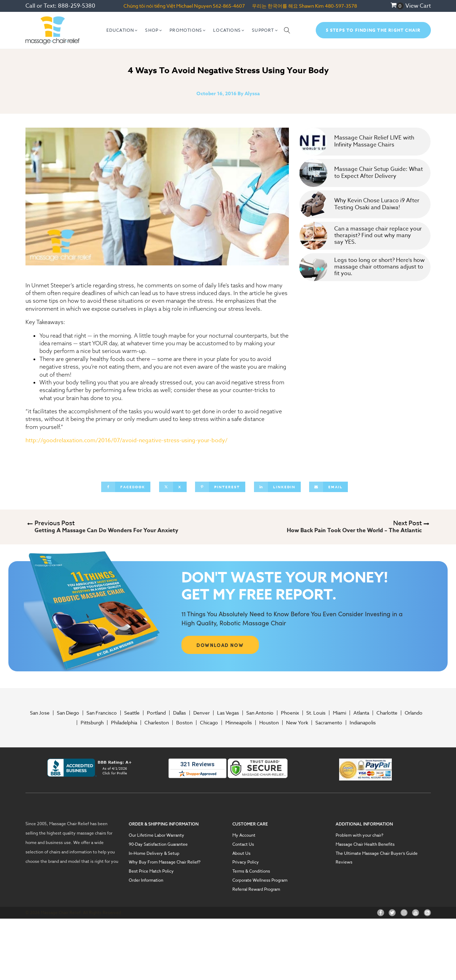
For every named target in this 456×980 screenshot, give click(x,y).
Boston (184, 723)
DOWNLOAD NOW (220, 645)
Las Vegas (228, 713)
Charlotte (387, 713)
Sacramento (329, 723)
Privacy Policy (246, 862)
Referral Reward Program (256, 889)
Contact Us (243, 844)
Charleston (157, 723)
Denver (201, 713)
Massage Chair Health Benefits (365, 844)
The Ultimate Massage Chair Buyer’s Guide (377, 853)
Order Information (146, 880)
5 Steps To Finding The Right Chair (373, 30)
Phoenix (290, 713)
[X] (173, 487)
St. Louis (316, 713)
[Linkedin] (277, 487)
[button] (122, 30)
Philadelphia (124, 723)
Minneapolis (239, 723)
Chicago (209, 723)
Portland (156, 713)
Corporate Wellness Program (260, 880)
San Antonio (260, 713)
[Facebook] (126, 487)
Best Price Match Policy (151, 871)
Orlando (414, 713)
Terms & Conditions (251, 871)
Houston (269, 723)
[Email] (328, 487)
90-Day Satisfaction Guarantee (158, 844)
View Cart (418, 6)
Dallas (180, 713)
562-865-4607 (229, 6)
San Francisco (102, 713)
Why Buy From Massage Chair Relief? (165, 862)
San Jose (40, 713)
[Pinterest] (220, 487)
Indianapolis (363, 723)
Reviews (344, 862)
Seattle (132, 713)
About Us (241, 853)
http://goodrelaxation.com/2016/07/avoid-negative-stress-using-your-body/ (126, 440)
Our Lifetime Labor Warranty (156, 835)
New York (297, 723)
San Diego (68, 713)
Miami (339, 713)
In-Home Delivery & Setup (154, 853)
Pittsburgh (92, 723)
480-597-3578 (341, 6)
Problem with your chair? (360, 835)
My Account (244, 835)
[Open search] (287, 30)
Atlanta (361, 713)
